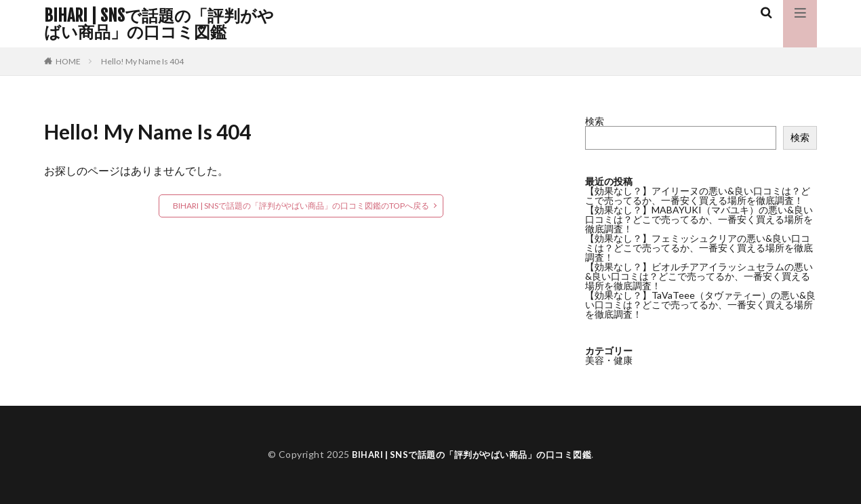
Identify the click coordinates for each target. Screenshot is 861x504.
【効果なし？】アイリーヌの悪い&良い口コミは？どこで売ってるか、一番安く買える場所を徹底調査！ (698, 195)
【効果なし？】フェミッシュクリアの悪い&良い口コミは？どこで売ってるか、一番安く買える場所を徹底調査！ (699, 248)
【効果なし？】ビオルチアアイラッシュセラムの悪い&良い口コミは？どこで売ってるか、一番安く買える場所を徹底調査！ (699, 276)
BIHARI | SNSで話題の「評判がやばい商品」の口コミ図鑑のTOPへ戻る (301, 206)
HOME (68, 61)
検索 (595, 121)
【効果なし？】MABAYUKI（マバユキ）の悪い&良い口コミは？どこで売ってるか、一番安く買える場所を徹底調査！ (699, 219)
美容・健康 (609, 360)
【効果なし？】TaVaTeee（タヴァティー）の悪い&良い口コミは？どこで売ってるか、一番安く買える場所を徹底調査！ (700, 304)
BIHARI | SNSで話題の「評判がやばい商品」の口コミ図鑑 (159, 24)
